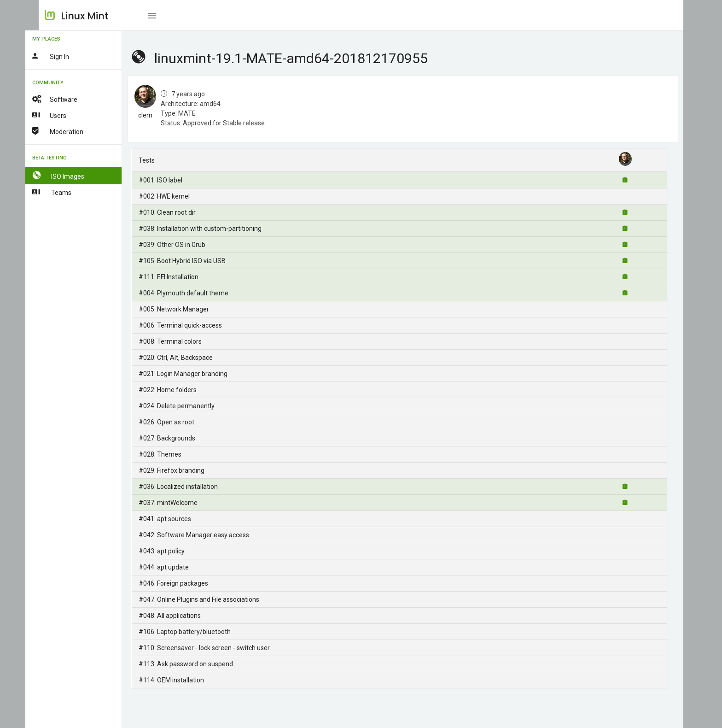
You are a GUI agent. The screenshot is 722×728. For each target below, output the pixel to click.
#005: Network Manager (188, 309)
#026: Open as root (180, 422)
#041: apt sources (179, 519)
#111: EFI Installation (182, 277)
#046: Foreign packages (187, 583)
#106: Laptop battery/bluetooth (198, 632)
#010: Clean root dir (181, 212)
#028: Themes (174, 454)
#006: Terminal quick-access (194, 325)
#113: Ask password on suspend (200, 664)
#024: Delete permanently (190, 406)
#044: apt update (178, 567)
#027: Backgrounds (181, 438)
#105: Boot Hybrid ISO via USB (196, 261)
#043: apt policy (175, 551)
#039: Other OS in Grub (186, 245)
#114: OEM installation (185, 680)
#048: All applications (183, 616)
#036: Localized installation (192, 487)
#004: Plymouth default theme (197, 293)
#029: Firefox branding (185, 470)
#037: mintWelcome (182, 503)
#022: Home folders (181, 390)
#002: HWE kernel (178, 196)
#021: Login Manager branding (197, 374)
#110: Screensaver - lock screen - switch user (218, 648)
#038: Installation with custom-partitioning (214, 229)
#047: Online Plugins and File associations (213, 599)
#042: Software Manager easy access (208, 535)
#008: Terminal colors (184, 341)
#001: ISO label (174, 180)
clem (159, 115)
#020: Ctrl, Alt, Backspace (189, 358)
